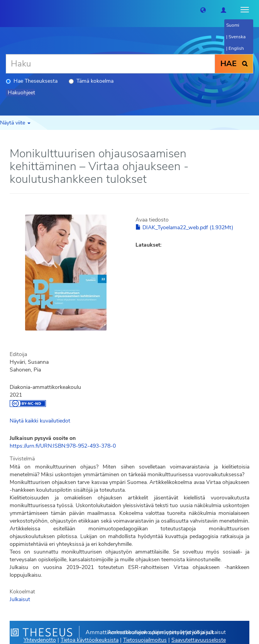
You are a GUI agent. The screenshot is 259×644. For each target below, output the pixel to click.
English (236, 48)
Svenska (237, 37)
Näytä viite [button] (15, 123)
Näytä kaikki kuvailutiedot (40, 421)
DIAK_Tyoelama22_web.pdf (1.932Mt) (184, 227)
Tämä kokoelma (91, 81)
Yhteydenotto (40, 640)
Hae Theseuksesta (32, 81)
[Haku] (110, 64)
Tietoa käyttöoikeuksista (90, 640)
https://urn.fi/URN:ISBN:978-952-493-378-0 (63, 446)
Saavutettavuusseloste (199, 640)
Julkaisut (20, 599)
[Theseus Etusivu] (6, 10)
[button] (203, 10)
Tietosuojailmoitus (145, 640)
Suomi (233, 25)
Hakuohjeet (21, 93)
